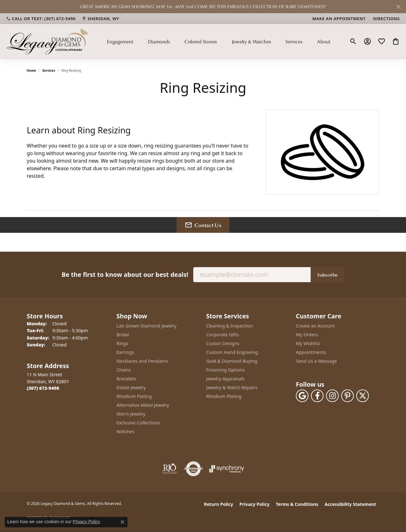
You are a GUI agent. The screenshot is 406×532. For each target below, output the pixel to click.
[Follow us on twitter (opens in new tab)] (363, 396)
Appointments (311, 352)
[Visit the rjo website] (170, 469)
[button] (353, 42)
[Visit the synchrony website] (227, 469)
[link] (41, 19)
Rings (122, 343)
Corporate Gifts (222, 335)
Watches (125, 431)
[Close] (398, 7)
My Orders (307, 335)
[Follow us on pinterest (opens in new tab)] (347, 396)
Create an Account (315, 326)
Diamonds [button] (159, 42)
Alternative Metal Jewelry (143, 405)
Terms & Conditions (297, 504)
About (324, 42)
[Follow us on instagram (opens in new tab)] (332, 396)
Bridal (123, 335)
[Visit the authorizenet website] (194, 469)
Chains (124, 370)
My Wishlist (308, 343)
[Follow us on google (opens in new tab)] (302, 396)
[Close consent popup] (122, 522)
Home (31, 70)
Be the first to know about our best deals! (125, 274)
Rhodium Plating (134, 396)
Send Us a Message (316, 361)
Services (294, 42)
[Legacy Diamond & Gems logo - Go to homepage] (47, 41)
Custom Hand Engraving (232, 352)
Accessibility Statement (350, 504)
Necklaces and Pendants (142, 361)
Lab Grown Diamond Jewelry (147, 326)
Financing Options (226, 370)
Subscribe (327, 275)
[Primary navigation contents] (219, 41)
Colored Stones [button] (201, 42)
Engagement (120, 42)
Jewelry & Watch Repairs (232, 387)
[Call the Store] (43, 388)
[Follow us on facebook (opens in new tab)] (317, 396)
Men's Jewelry (131, 414)
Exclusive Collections (138, 423)
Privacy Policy (254, 504)
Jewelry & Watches (251, 42)
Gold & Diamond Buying (232, 361)
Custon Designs (223, 343)
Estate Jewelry (131, 387)
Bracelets (126, 379)
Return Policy (219, 504)
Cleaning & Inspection (229, 326)
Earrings (125, 352)
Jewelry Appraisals (225, 379)
